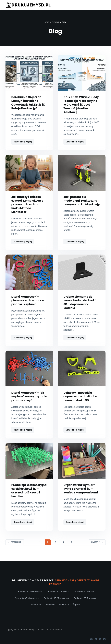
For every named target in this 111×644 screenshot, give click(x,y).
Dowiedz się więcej (23, 146)
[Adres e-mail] (91, 639)
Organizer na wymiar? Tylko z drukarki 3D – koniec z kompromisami (81, 492)
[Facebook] (100, 639)
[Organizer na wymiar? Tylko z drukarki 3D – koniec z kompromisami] (82, 465)
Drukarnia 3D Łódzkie (84, 592)
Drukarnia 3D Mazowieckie (57, 598)
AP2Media (57, 630)
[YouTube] (104, 639)
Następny (97, 550)
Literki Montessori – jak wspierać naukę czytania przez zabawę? (29, 400)
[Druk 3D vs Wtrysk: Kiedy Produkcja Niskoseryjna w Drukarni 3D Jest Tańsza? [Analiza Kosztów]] (82, 73)
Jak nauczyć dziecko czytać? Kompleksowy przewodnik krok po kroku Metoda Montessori (28, 208)
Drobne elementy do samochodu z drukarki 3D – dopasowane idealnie (80, 306)
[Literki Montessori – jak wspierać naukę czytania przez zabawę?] (29, 372)
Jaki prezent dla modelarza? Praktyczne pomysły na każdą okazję (81, 206)
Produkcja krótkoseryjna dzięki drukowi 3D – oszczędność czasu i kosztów (26, 496)
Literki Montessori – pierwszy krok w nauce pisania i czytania (28, 304)
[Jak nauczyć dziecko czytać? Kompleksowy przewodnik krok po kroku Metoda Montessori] (29, 176)
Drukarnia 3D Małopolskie (27, 598)
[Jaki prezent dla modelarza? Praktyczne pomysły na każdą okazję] (82, 176)
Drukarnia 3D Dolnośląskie (29, 592)
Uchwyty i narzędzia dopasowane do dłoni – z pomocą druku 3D (81, 400)
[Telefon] (96, 639)
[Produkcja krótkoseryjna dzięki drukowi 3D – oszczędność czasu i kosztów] (29, 465)
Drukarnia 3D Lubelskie (58, 592)
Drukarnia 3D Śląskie (69, 605)
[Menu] (104, 5)
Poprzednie (15, 550)
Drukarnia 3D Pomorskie (43, 605)
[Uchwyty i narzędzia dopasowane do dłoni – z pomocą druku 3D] (82, 372)
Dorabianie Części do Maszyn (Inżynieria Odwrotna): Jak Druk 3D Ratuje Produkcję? (29, 103)
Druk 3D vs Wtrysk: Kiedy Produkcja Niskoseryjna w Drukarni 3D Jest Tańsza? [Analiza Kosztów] (77, 106)
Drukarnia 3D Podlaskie (85, 598)
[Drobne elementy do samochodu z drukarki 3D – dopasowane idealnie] (82, 276)
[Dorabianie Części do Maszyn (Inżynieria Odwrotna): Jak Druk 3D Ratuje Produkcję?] (29, 73)
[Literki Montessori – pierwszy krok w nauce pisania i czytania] (29, 276)
